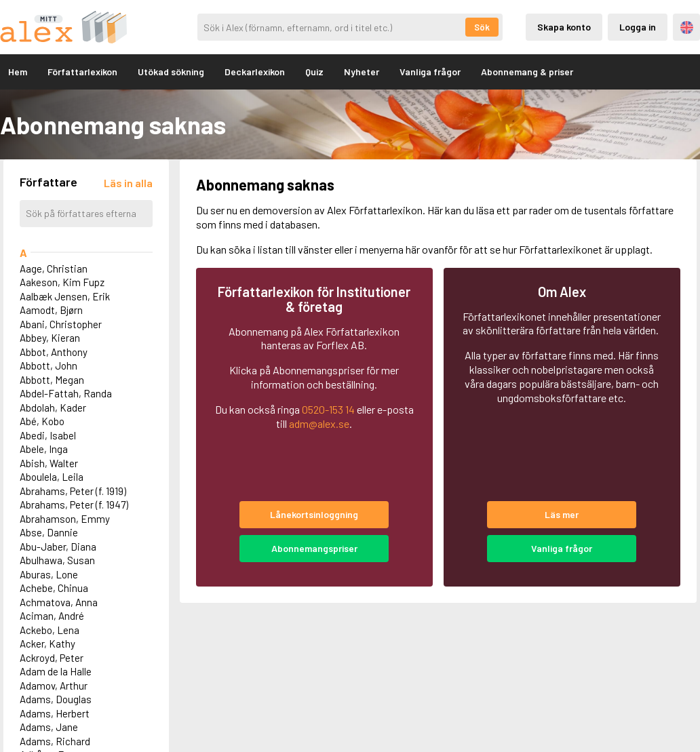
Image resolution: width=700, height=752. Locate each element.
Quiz (314, 72)
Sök (482, 27)
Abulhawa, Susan (57, 560)
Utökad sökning (171, 72)
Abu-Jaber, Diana (58, 547)
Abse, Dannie (49, 532)
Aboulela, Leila (52, 477)
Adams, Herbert (55, 713)
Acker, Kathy (47, 644)
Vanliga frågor (430, 72)
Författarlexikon (82, 72)
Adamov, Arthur (54, 686)
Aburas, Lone (49, 574)
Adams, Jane (49, 727)
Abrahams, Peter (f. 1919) (73, 491)
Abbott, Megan (52, 380)
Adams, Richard (55, 741)
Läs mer (562, 514)
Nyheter (362, 72)
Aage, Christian (54, 269)
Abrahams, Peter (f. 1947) (74, 504)
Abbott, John (48, 365)
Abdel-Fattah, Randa (66, 393)
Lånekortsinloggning (314, 514)
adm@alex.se (319, 423)
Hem (18, 72)
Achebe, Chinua (54, 588)
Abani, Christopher (61, 324)
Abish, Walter (49, 463)
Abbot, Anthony (54, 352)
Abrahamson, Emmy (65, 519)
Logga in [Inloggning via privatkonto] (638, 27)
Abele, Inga (44, 449)
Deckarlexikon (255, 72)
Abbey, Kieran (50, 338)
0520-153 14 (328, 409)
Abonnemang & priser (527, 72)
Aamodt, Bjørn (51, 310)
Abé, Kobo (42, 421)
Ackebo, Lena (50, 630)
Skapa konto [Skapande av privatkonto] (564, 27)
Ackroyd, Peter (52, 658)
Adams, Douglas (56, 699)
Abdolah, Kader (53, 408)
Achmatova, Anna (59, 602)
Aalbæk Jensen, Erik (65, 296)
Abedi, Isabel (48, 435)
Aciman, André (52, 616)
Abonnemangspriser (314, 548)
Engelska (687, 27)
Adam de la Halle (56, 671)
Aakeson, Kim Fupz (62, 282)
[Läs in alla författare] (128, 183)
